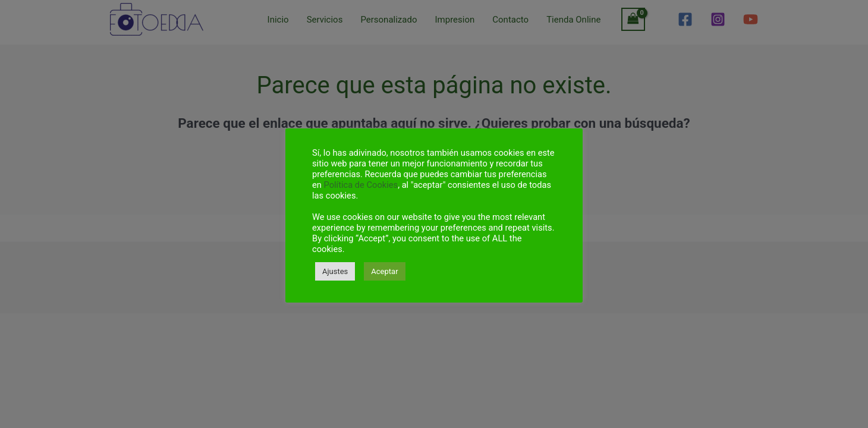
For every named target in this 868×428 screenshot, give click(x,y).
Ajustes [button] (335, 271)
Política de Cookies (361, 185)
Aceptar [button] (384, 271)
